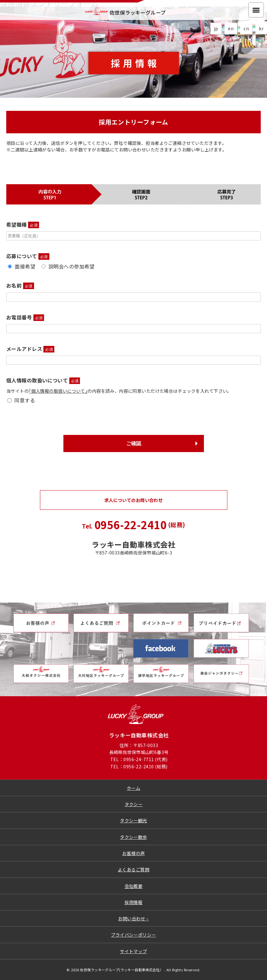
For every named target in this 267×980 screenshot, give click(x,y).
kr (261, 28)
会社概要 (134, 886)
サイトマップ (133, 951)
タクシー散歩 (133, 837)
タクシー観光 (133, 820)
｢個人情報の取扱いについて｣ (58, 391)
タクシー (134, 804)
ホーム (133, 788)
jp (216, 28)
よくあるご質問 (133, 869)
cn (246, 28)
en (231, 28)
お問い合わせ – (133, 918)
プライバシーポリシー (133, 935)
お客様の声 (133, 853)
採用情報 (134, 902)
